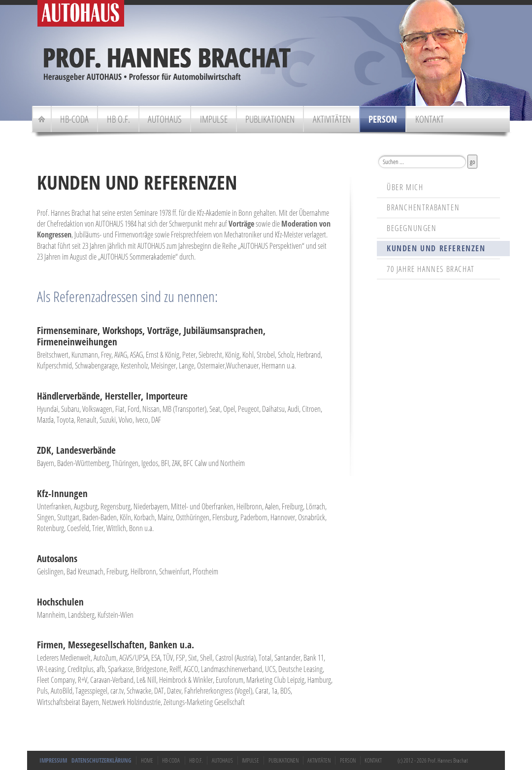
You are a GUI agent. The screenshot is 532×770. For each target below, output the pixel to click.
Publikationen (270, 119)
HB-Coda (74, 119)
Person (383, 119)
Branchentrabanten (423, 207)
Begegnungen (412, 228)
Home (147, 760)
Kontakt (430, 119)
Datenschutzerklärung (101, 760)
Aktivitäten (332, 119)
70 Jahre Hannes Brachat (431, 269)
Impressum (53, 760)
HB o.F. (118, 119)
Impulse (214, 119)
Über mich (405, 187)
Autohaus (165, 119)
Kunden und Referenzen (436, 248)
